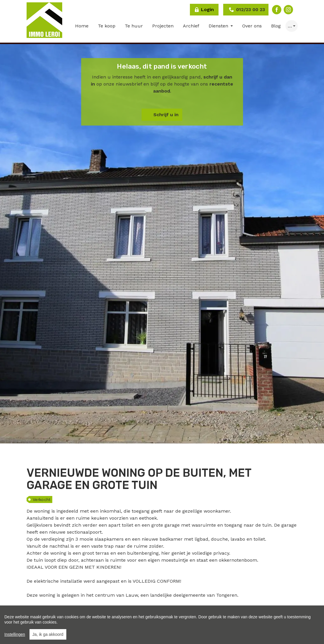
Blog (276, 26)
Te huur (134, 26)
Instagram (288, 10)
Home (82, 26)
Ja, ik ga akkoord (48, 634)
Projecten (163, 26)
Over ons (252, 26)
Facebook (277, 10)
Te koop (107, 26)
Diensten (219, 26)
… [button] (290, 26)
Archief (191, 26)
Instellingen (15, 634)
